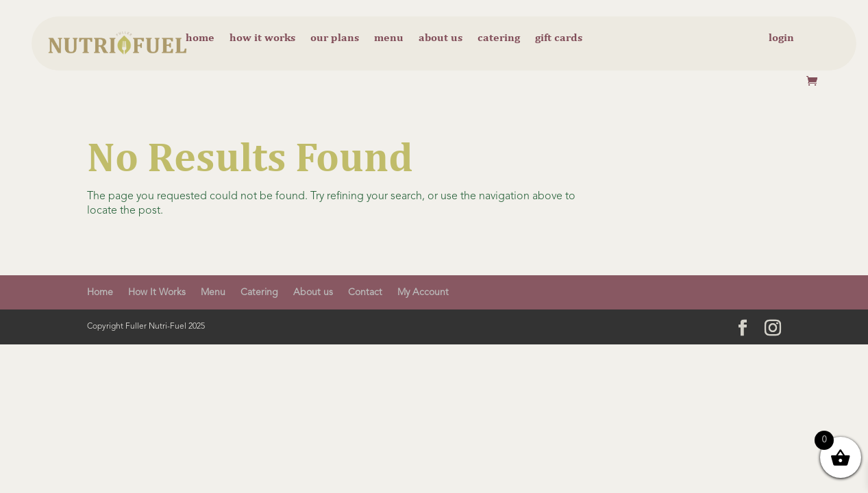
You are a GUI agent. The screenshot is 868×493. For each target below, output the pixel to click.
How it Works (262, 38)
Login (781, 38)
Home (200, 38)
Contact (365, 292)
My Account (423, 292)
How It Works (157, 292)
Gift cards (559, 38)
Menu (389, 38)
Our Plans (335, 38)
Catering (499, 38)
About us (441, 38)
